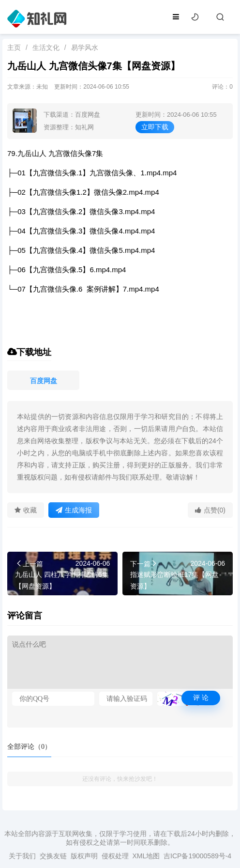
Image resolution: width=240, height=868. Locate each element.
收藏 (26, 510)
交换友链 (53, 856)
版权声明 (84, 856)
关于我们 (22, 856)
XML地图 (146, 856)
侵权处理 (115, 856)
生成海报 (74, 510)
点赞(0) (210, 510)
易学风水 (85, 47)
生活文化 (46, 47)
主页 (14, 47)
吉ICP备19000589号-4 (197, 856)
